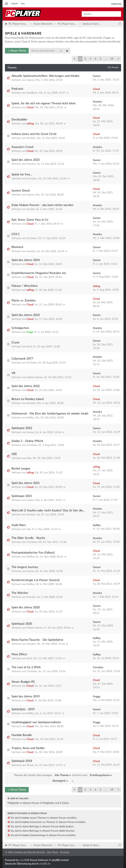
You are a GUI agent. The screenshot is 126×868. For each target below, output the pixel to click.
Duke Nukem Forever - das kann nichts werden (42, 205)
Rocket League (21, 469)
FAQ (23, 4)
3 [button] (90, 59)
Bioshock (17, 247)
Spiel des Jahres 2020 (26, 608)
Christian (32, 179)
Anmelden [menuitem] (116, 4)
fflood (30, 765)
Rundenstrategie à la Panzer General (35, 580)
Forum (14, 4)
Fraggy (97, 697)
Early (29, 347)
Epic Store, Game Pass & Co (30, 220)
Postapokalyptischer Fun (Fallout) (33, 553)
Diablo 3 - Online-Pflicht (27, 441)
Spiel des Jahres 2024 (26, 260)
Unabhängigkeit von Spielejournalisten (36, 722)
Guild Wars (19, 525)
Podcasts (17, 89)
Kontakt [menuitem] (65, 852)
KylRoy (30, 418)
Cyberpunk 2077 (22, 359)
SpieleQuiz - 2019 (23, 709)
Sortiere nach (92, 775)
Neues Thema (17, 51)
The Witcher (20, 593)
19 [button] (112, 59)
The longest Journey (25, 567)
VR (13, 373)
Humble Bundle (22, 735)
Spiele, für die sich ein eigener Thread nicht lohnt (44, 104)
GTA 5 (16, 234)
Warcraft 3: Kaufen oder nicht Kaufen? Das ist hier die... (48, 511)
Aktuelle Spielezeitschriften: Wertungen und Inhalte (45, 76)
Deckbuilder (19, 120)
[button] (74, 59)
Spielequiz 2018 (22, 761)
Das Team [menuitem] (53, 852)
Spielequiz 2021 (22, 496)
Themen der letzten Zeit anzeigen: (43, 775)
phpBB (23, 860)
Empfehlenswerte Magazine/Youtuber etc (39, 273)
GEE (14, 454)
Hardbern (32, 93)
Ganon (30, 80)
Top (29, 529)
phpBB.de (45, 864)
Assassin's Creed (22, 147)
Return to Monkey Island (28, 399)
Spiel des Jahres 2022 (26, 386)
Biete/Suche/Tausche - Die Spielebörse (37, 640)
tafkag (30, 124)
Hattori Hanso (35, 377)
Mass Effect (19, 654)
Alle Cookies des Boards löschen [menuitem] (25, 852)
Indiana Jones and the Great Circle (34, 134)
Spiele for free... (22, 175)
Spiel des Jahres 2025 (26, 160)
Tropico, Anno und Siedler (28, 748)
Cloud (96, 89)
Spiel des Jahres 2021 (26, 483)
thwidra (97, 102)
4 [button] (95, 59)
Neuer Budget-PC (23, 682)
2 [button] (85, 59)
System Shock (21, 191)
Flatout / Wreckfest (25, 286)
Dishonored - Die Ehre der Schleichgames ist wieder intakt (50, 414)
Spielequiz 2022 (22, 428)
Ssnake (31, 209)
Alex (29, 458)
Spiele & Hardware (23, 34)
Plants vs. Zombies (24, 301)
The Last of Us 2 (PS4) (26, 667)
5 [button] (100, 59)
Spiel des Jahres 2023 (26, 315)
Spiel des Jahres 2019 (26, 697)
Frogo (30, 332)
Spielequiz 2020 (22, 624)
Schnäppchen (20, 328)
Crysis (15, 343)
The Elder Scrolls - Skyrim (28, 538)
